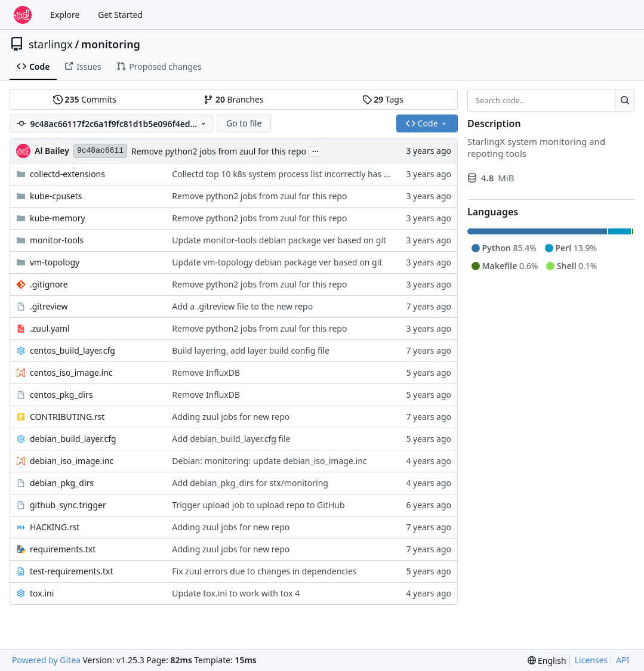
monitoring (111, 44)
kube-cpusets (56, 196)
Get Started (120, 15)
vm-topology (55, 262)
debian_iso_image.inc (72, 461)
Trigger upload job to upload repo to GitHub (258, 505)
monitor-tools (57, 240)
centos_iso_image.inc (71, 372)
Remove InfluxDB (206, 372)
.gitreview (49, 306)
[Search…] (625, 100)
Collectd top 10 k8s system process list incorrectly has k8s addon (298, 174)
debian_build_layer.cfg (73, 439)
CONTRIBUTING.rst (67, 417)
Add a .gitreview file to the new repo (242, 306)
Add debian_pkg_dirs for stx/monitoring (250, 483)
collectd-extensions (67, 174)
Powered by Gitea (46, 660)
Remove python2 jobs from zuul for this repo (219, 151)
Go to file (244, 123)
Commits (85, 99)
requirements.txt (63, 549)
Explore (65, 15)
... (316, 150)
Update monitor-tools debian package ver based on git (279, 240)
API (623, 660)
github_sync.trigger (68, 505)
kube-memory (58, 218)
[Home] (23, 15)
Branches (233, 99)
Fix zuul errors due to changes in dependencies (264, 571)
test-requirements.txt (72, 571)
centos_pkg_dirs (61, 395)
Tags (383, 99)
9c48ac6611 (100, 151)
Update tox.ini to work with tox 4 (236, 593)
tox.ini (42, 593)
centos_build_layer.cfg (73, 350)
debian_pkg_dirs (62, 483)
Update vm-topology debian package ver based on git (277, 262)
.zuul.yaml (50, 328)
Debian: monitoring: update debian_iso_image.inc (269, 461)
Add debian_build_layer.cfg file (231, 439)
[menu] (547, 661)
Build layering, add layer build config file (251, 350)
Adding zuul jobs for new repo (231, 417)
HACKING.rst (55, 527)
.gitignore (49, 284)
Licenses (591, 660)
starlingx (51, 44)
